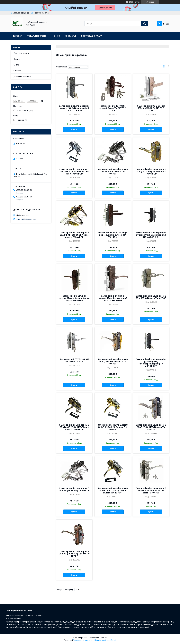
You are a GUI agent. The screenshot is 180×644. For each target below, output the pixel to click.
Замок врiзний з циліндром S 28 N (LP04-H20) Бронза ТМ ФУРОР (113, 362)
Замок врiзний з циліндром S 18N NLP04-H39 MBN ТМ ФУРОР (113, 172)
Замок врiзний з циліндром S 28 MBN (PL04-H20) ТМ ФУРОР (74, 489)
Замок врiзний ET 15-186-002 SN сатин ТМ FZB (74, 360)
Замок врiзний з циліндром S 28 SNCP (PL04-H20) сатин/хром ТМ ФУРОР (151, 490)
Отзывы (17, 71)
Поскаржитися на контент (83, 640)
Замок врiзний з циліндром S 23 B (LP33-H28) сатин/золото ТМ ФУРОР (151, 172)
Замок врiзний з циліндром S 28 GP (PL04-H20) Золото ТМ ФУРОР (113, 427)
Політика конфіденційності (105, 640)
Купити (74, 129)
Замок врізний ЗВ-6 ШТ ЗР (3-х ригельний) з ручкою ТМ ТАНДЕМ (113, 235)
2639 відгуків (134, 2)
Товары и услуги (36, 36)
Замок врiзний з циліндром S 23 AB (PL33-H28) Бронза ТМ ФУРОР (151, 427)
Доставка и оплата (91, 36)
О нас (57, 36)
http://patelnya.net (23, 215)
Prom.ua (103, 638)
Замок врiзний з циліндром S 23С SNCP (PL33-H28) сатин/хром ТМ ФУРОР (74, 172)
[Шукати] (145, 24)
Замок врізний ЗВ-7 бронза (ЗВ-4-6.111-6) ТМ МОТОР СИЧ (151, 108)
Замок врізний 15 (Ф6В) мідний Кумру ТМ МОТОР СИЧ (113, 108)
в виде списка (168, 67)
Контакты (70, 36)
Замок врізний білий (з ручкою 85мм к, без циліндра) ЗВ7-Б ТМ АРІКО (74, 298)
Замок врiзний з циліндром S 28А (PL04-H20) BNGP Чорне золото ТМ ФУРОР (74, 235)
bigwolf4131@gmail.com (26, 219)
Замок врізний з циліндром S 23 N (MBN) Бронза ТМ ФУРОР (151, 297)
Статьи (17, 59)
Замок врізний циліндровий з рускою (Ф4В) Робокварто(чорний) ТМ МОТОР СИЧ (151, 363)
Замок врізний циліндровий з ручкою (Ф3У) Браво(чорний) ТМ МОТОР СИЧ (151, 235)
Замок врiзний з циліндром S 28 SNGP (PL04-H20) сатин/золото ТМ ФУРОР (113, 490)
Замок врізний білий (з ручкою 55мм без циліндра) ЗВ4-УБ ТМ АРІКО (113, 298)
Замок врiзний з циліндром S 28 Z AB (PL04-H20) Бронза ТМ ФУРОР (74, 554)
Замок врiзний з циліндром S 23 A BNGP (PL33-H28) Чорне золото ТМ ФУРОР (74, 427)
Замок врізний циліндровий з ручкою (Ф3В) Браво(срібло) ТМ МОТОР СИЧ (74, 108)
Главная (18, 36)
